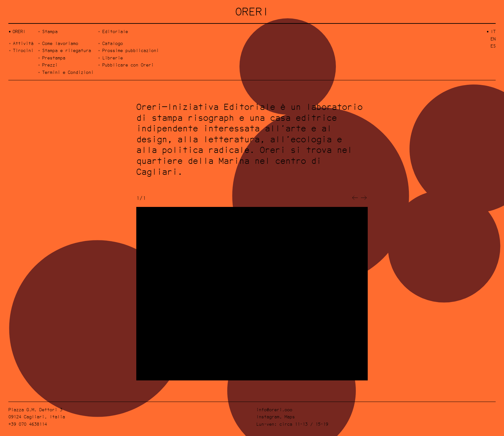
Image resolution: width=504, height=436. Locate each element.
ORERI (252, 11)
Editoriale (115, 31)
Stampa (50, 31)
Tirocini (23, 50)
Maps (290, 417)
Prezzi (50, 65)
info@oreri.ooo (274, 409)
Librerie (113, 58)
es (493, 46)
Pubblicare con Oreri (128, 65)
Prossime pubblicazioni (130, 50)
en (493, 39)
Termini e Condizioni (68, 72)
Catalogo (113, 43)
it (493, 31)
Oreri (19, 31)
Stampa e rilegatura (67, 50)
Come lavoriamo (60, 43)
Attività (23, 43)
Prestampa (54, 58)
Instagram (268, 417)
